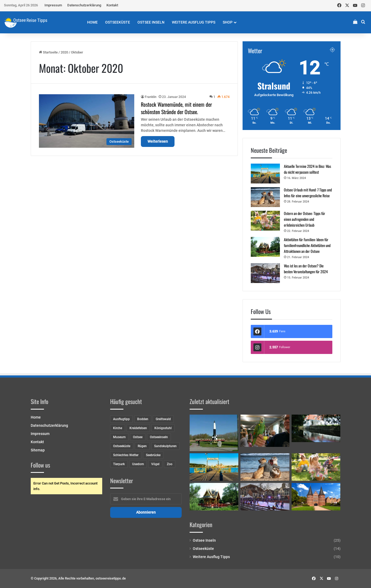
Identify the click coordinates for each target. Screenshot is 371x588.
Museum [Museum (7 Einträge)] (119, 437)
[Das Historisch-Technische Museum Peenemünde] (214, 433)
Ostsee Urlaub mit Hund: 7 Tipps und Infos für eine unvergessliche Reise (308, 193)
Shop (228, 22)
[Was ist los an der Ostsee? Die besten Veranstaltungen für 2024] (265, 273)
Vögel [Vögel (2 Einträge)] (155, 464)
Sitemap (38, 450)
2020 (64, 52)
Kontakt (112, 5)
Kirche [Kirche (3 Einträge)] (118, 428)
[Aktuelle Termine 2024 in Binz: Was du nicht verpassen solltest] (265, 174)
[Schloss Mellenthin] (316, 428)
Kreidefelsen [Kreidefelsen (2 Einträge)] (138, 428)
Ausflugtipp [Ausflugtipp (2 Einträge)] (121, 419)
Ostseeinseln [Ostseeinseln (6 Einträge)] (159, 437)
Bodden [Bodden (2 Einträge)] (143, 419)
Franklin (151, 97)
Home (92, 22)
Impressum (53, 5)
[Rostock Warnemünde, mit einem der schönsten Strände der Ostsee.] (87, 121)
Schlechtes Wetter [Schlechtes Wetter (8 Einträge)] (126, 455)
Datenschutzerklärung (84, 5)
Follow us (40, 465)
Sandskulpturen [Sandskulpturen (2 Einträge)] (165, 446)
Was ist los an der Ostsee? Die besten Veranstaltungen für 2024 (306, 269)
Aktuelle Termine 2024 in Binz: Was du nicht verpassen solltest (307, 169)
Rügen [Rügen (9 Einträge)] (142, 446)
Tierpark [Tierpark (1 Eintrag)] (119, 464)
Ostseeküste (118, 22)
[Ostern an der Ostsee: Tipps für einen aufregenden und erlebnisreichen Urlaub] (265, 221)
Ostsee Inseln (151, 22)
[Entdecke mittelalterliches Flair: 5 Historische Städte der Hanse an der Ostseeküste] (316, 497)
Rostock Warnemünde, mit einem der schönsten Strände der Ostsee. (176, 108)
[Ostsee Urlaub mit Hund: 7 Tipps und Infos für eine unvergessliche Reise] (265, 197)
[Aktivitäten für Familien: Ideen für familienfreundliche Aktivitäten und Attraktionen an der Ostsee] (265, 247)
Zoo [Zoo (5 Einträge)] (170, 464)
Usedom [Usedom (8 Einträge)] (138, 464)
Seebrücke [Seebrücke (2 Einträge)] (153, 455)
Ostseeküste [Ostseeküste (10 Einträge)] (122, 446)
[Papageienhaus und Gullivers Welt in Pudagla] (265, 431)
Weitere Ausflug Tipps (194, 22)
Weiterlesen (158, 141)
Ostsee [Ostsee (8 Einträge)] (138, 437)
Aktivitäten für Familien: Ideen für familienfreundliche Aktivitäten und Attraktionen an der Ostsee (307, 245)
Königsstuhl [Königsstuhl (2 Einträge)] (163, 428)
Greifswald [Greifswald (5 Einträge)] (163, 419)
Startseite (48, 52)
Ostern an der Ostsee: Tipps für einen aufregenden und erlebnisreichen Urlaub (305, 219)
